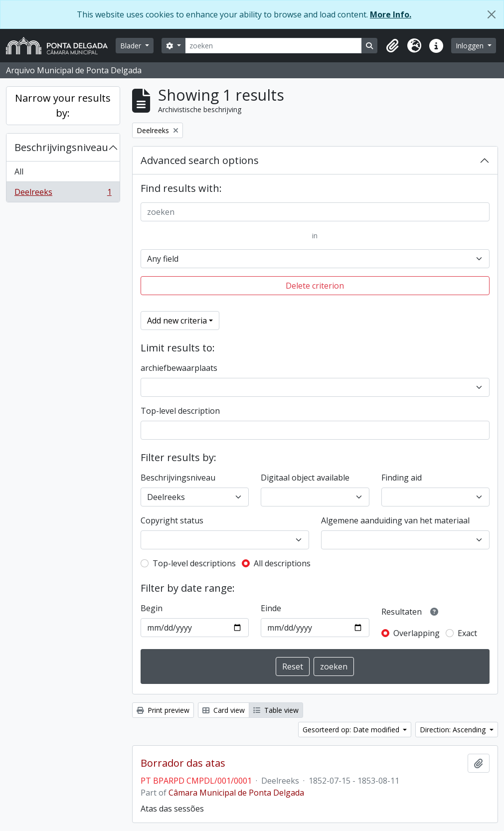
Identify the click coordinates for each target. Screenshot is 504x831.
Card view (224, 710)
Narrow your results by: (63, 105)
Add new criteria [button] (177, 321)
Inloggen (471, 46)
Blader (132, 46)
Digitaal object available (305, 478)
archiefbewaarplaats (179, 368)
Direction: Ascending (454, 730)
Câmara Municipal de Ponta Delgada (236, 793)
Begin (152, 608)
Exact (467, 633)
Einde (271, 608)
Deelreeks (63, 194)
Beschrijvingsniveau (61, 147)
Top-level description (180, 411)
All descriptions (282, 563)
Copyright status (172, 520)
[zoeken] (274, 46)
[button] (392, 46)
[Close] (492, 14)
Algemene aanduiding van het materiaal (395, 520)
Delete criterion (315, 286)
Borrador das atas (183, 763)
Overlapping (417, 633)
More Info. (391, 14)
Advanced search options (200, 160)
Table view (276, 710)
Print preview (163, 710)
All (19, 171)
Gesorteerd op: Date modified (352, 730)
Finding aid (402, 478)
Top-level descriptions (194, 563)
